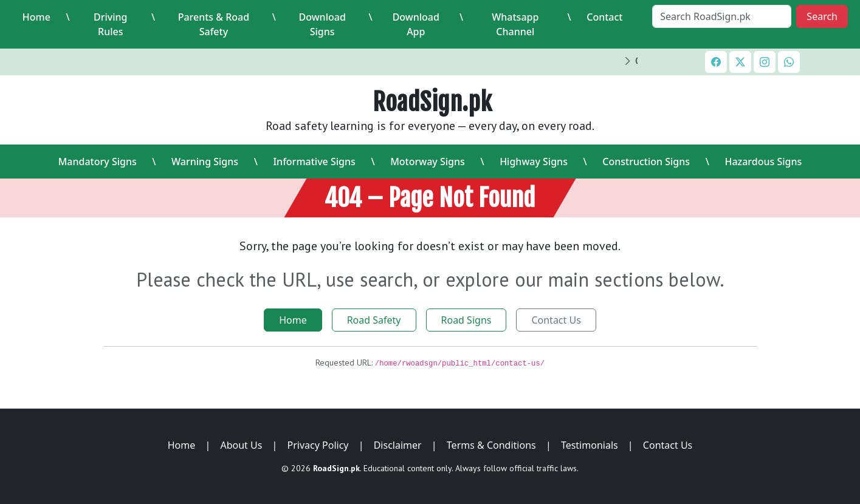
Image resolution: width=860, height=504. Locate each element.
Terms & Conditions (491, 445)
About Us (241, 445)
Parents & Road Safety (214, 24)
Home (36, 17)
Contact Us (556, 320)
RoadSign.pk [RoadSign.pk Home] (432, 102)
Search (822, 16)
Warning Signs (205, 162)
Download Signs (322, 24)
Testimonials (590, 445)
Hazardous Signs (763, 162)
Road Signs (466, 320)
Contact (604, 17)
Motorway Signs (428, 162)
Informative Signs (314, 162)
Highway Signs (534, 162)
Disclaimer (398, 445)
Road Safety (374, 320)
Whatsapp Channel (515, 24)
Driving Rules (111, 24)
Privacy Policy (318, 445)
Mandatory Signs (98, 162)
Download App (416, 24)
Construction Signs (646, 162)
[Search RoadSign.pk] (722, 16)
